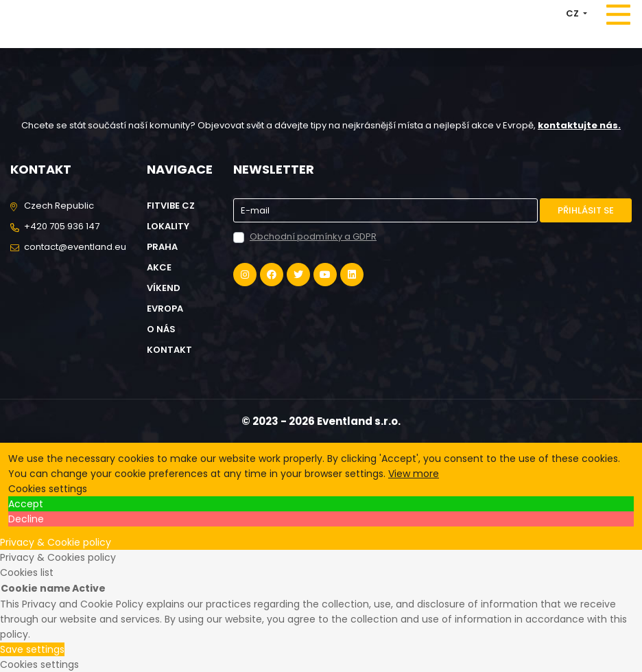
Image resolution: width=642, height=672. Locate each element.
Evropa (165, 309)
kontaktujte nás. (579, 125)
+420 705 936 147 (62, 226)
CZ (573, 13)
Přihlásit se (586, 210)
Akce (159, 267)
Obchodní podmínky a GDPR (313, 236)
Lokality (168, 226)
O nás (161, 329)
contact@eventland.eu (75, 247)
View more (414, 474)
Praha (162, 247)
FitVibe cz (171, 206)
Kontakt (169, 350)
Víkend (164, 288)
